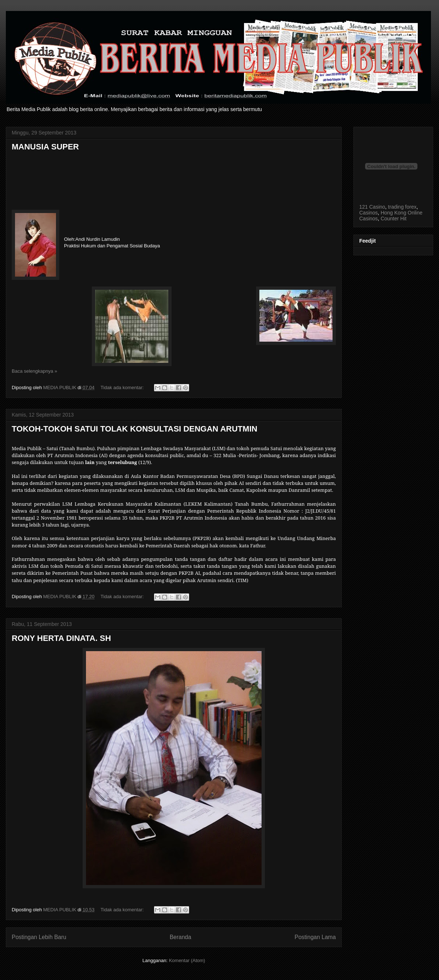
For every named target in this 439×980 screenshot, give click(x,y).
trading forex (402, 207)
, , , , (391, 210)
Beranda (181, 937)
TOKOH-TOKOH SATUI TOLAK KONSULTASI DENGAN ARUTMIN (134, 429)
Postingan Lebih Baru (39, 937)
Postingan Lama (315, 937)
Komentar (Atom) (187, 960)
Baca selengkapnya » (34, 371)
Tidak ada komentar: (123, 388)
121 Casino (372, 207)
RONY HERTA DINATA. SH (61, 638)
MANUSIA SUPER (45, 147)
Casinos (369, 213)
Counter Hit (393, 219)
